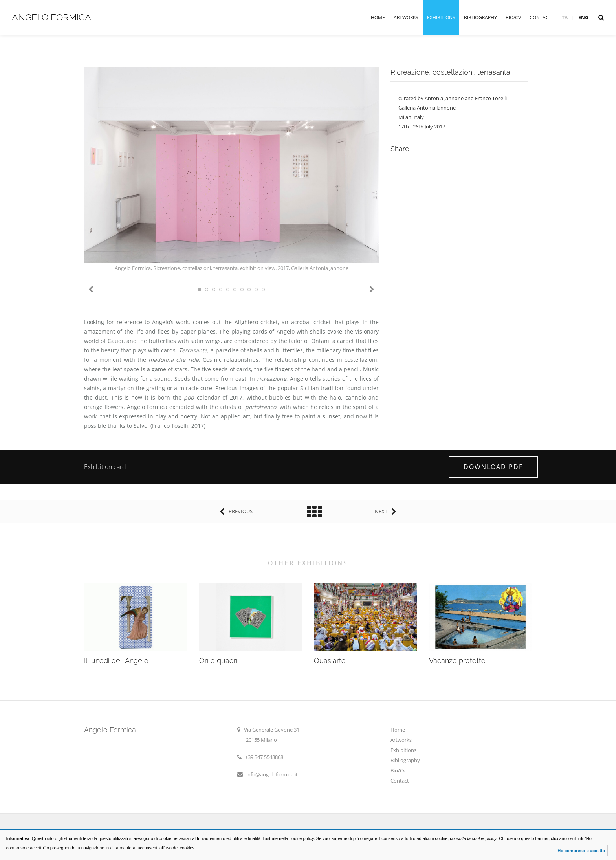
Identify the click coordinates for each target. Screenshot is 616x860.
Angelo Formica (51, 17)
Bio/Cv (513, 17)
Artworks (406, 17)
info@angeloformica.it (272, 774)
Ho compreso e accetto (581, 851)
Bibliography (480, 17)
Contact (541, 17)
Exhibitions (441, 17)
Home (378, 17)
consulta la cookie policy (473, 838)
